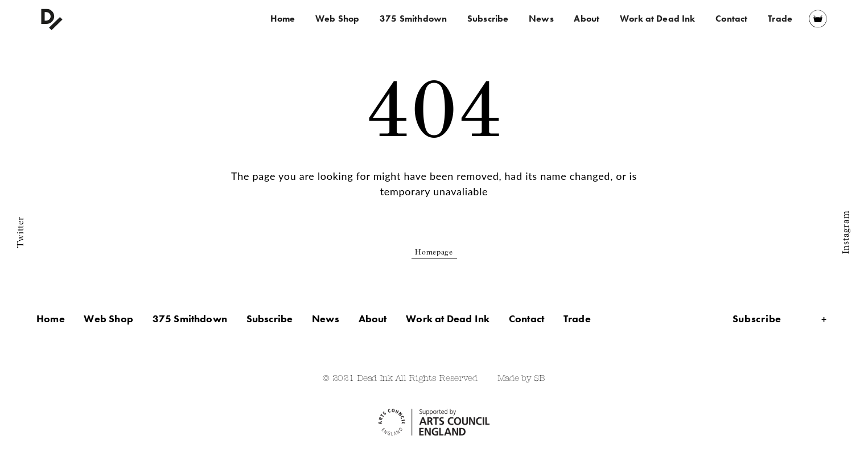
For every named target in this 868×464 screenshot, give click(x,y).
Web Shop (337, 19)
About (587, 19)
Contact (731, 19)
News (541, 19)
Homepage (434, 253)
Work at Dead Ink (658, 19)
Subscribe (488, 19)
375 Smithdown (413, 19)
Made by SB (521, 379)
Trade (780, 19)
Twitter (21, 232)
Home (283, 19)
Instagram (846, 232)
